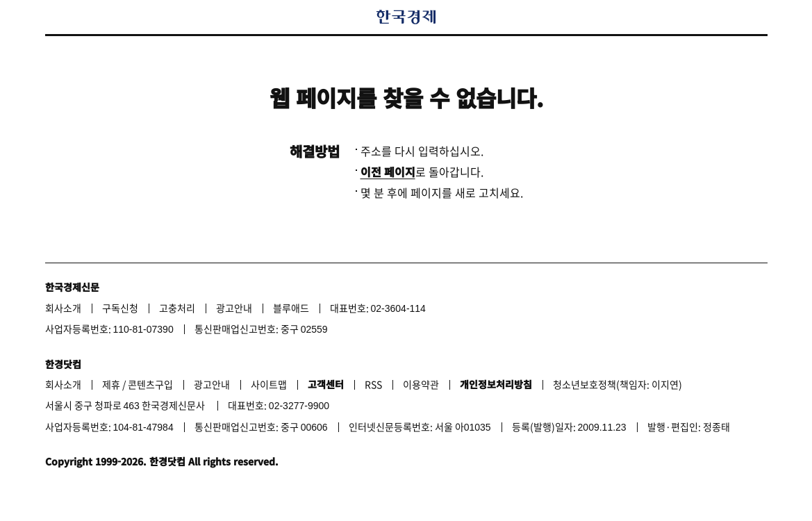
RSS (373, 384)
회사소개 (63, 308)
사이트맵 (269, 384)
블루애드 (291, 308)
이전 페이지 (388, 172)
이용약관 (421, 384)
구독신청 (120, 308)
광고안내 (234, 308)
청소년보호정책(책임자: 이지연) (618, 384)
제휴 (111, 384)
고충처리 (177, 308)
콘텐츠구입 (150, 384)
